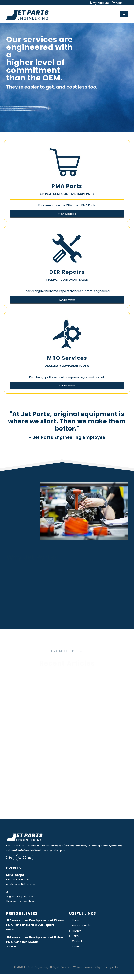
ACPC (11, 893)
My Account (99, 3)
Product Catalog (83, 926)
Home (76, 921)
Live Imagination (110, 973)
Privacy (77, 931)
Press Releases (23, 914)
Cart (117, 3)
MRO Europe (16, 876)
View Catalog (67, 214)
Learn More (67, 300)
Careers (77, 946)
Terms (76, 936)
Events (14, 868)
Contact (77, 941)
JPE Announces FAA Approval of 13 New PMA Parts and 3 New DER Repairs (33, 926)
